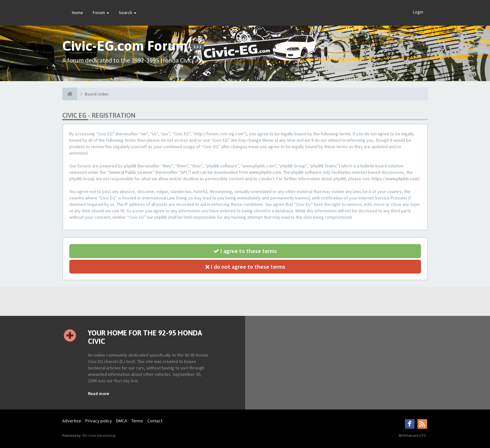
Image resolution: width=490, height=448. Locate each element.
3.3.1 (197, 47)
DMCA (122, 421)
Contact (155, 421)
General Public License (131, 172)
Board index (97, 94)
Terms (137, 421)
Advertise (72, 421)
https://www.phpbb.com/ (396, 179)
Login (418, 12)
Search (128, 13)
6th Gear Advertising (98, 435)
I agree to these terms (245, 251)
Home (77, 13)
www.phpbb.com (265, 172)
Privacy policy (99, 421)
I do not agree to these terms (245, 267)
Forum (101, 13)
